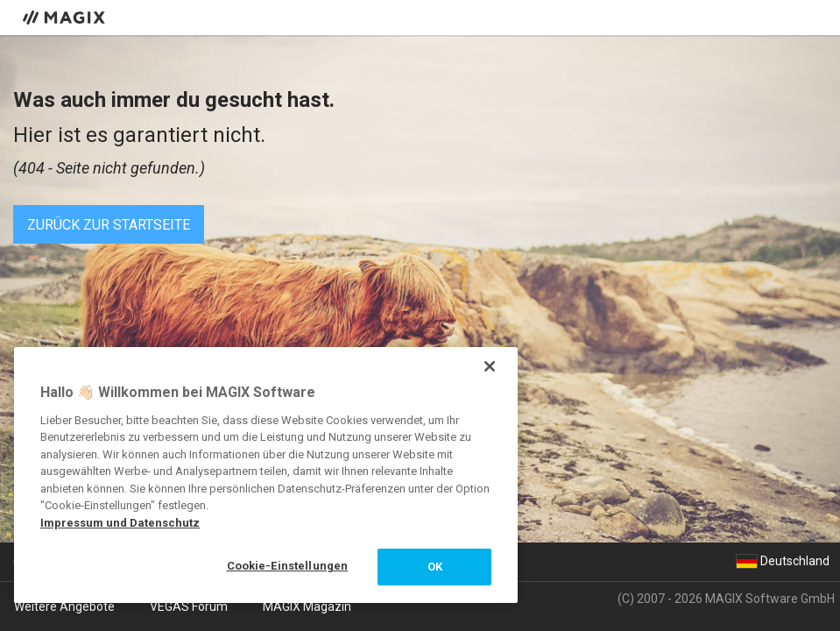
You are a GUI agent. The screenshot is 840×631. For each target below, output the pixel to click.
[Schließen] (490, 366)
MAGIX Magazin (307, 606)
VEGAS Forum (189, 606)
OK (435, 567)
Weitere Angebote (64, 606)
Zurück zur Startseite (109, 225)
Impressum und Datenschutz (120, 523)
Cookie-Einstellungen (288, 566)
